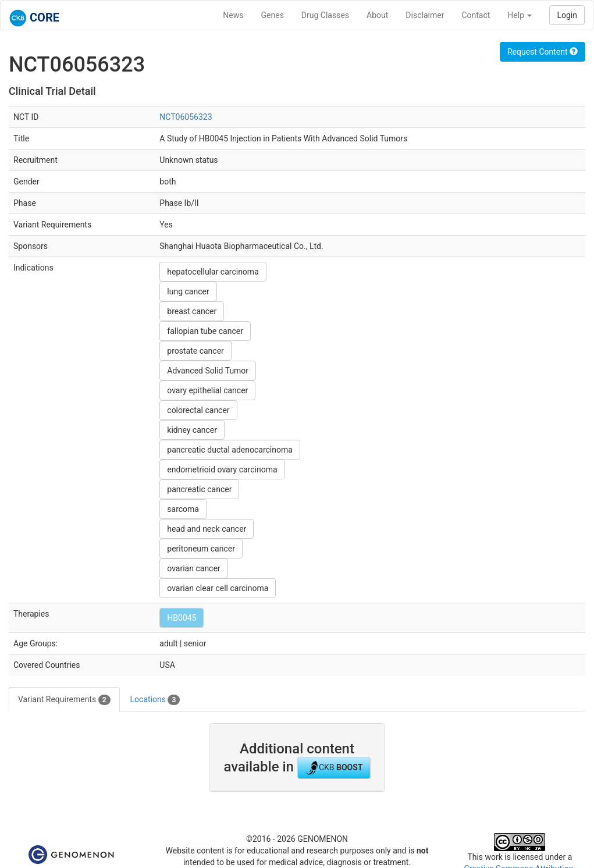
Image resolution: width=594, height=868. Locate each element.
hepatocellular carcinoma (213, 272)
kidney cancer (192, 430)
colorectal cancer (198, 410)
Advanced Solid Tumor (208, 371)
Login (567, 15)
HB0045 (182, 618)
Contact (476, 15)
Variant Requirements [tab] (64, 700)
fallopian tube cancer (205, 331)
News (233, 15)
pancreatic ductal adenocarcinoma (230, 450)
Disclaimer (425, 15)
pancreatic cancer (199, 489)
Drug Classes (325, 15)
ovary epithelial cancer (207, 390)
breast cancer (192, 311)
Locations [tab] (155, 700)
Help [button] (520, 15)
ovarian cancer (193, 568)
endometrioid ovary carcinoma (222, 469)
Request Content (543, 52)
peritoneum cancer (201, 549)
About (377, 15)
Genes (273, 15)
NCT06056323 (186, 117)
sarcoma (183, 509)
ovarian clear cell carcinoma (218, 588)
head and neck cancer (207, 529)
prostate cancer (195, 351)
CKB (334, 768)
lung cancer (188, 291)
